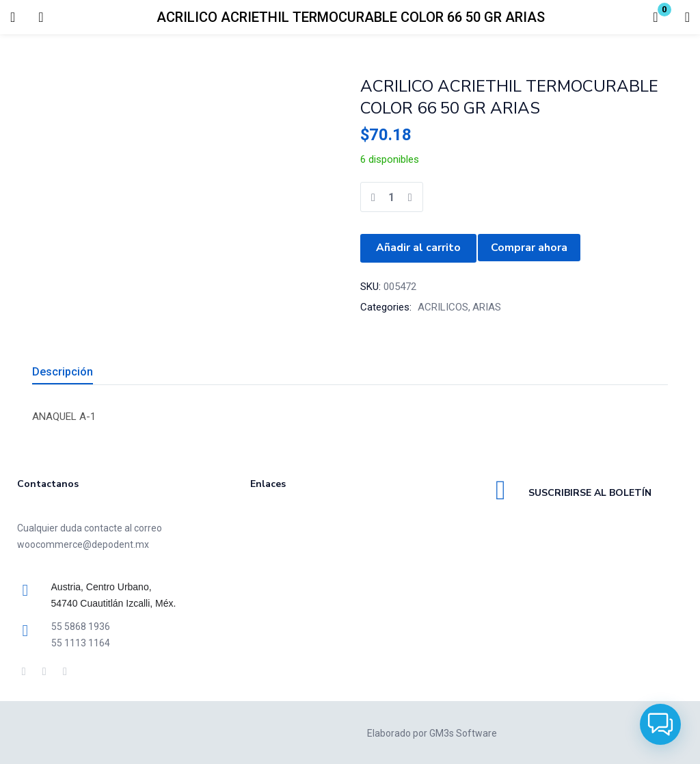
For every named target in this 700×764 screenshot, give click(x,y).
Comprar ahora (530, 248)
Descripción (63, 370)
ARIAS (487, 306)
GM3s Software (463, 732)
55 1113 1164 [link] (81, 642)
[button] (656, 17)
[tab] (79, 372)
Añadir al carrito (418, 248)
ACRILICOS (443, 306)
